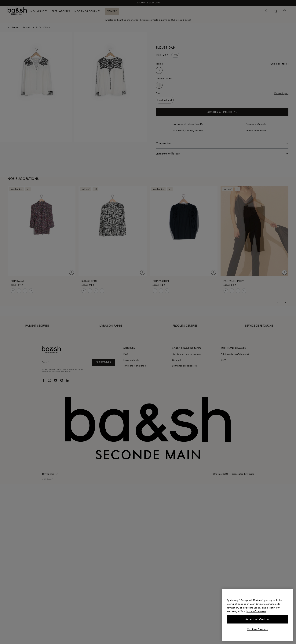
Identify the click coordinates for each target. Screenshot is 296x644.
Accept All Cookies (257, 619)
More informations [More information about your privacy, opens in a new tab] (256, 611)
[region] (257, 615)
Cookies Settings (257, 629)
